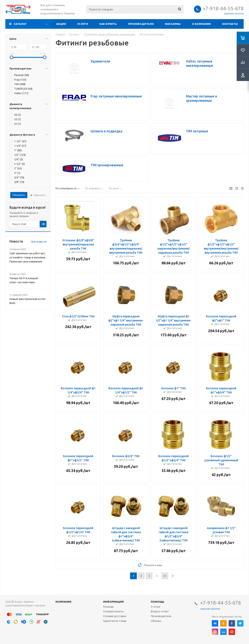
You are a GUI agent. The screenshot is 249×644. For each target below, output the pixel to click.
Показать (19, 195)
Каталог (20, 24)
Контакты (230, 24)
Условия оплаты (113, 611)
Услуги (83, 24)
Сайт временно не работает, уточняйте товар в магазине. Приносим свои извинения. (28, 257)
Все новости (39, 242)
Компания (63, 602)
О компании (201, 24)
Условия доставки (115, 616)
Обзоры (156, 621)
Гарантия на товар (115, 621)
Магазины (173, 24)
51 (165, 576)
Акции (61, 24)
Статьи (155, 607)
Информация (113, 602)
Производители (141, 24)
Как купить (108, 24)
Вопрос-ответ (160, 611)
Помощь (158, 602)
